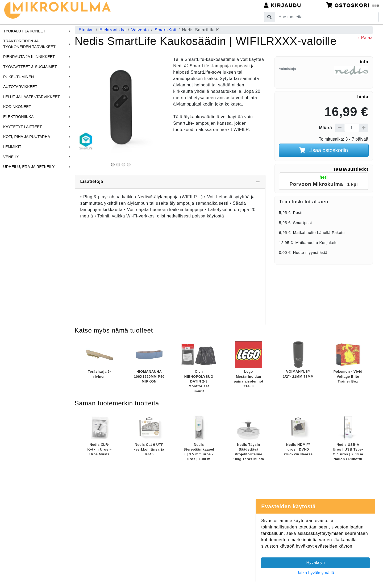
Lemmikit (12, 147)
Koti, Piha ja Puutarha (27, 137)
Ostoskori (353, 5)
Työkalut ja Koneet (24, 31)
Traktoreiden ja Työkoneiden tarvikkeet (29, 44)
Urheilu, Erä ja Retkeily (29, 167)
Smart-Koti (165, 30)
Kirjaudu (283, 5)
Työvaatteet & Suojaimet (30, 67)
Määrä (325, 128)
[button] (69, 31)
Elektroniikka (18, 117)
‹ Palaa (365, 38)
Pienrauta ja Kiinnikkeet (29, 57)
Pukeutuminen (18, 77)
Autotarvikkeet (20, 87)
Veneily (11, 157)
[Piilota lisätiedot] (258, 182)
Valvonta (140, 30)
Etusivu (86, 30)
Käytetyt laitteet (22, 127)
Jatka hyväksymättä (316, 573)
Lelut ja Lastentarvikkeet (32, 97)
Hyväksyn (316, 563)
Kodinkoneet (17, 107)
